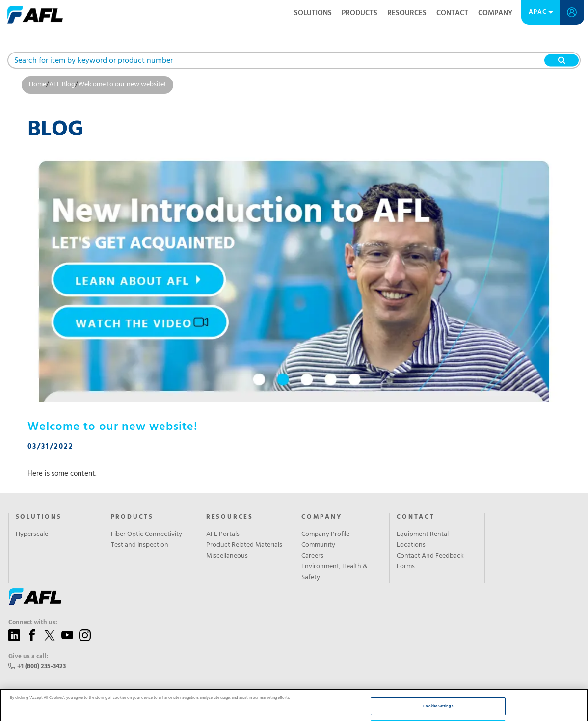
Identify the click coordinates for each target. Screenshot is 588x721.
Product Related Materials (244, 545)
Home (38, 85)
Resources (407, 13)
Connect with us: (33, 623)
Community (318, 545)
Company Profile (325, 534)
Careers (312, 556)
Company (495, 13)
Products (360, 13)
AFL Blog (62, 85)
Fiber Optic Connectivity (147, 534)
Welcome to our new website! (122, 85)
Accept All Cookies (438, 702)
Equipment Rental (423, 534)
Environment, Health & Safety (334, 572)
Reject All (438, 680)
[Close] (572, 679)
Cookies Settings (438, 657)
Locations (411, 545)
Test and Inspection (140, 545)
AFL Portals (223, 534)
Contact (452, 13)
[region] (294, 681)
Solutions (313, 13)
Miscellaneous (227, 556)
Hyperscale (32, 534)
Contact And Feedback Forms (430, 561)
